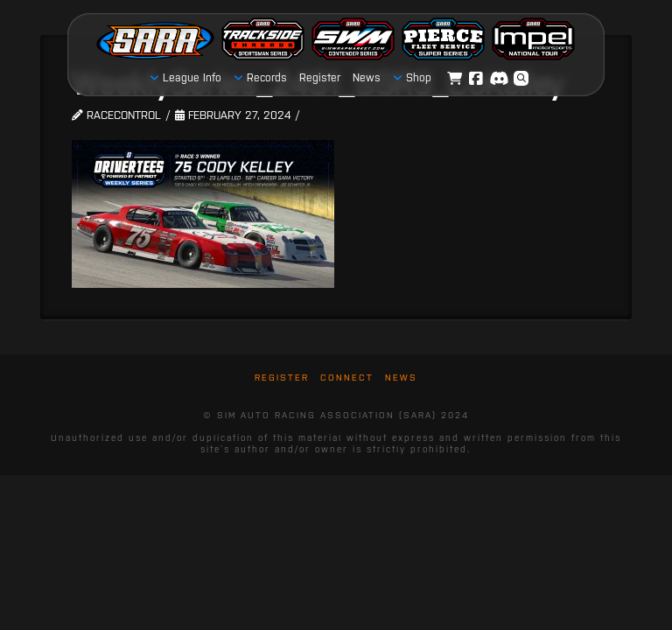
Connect (347, 378)
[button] (521, 79)
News (401, 378)
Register (282, 378)
